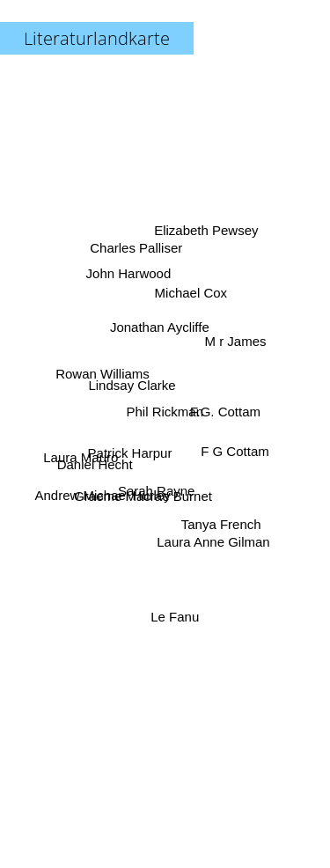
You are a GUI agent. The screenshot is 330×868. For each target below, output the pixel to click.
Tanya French (218, 519)
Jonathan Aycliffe (161, 326)
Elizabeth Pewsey (205, 239)
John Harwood (130, 279)
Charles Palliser (136, 251)
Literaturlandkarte (97, 38)
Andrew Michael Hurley (105, 492)
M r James (237, 340)
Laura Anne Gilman (212, 537)
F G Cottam (232, 449)
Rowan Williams (104, 378)
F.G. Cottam (223, 412)
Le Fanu (176, 616)
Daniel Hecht (98, 461)
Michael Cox (192, 296)
